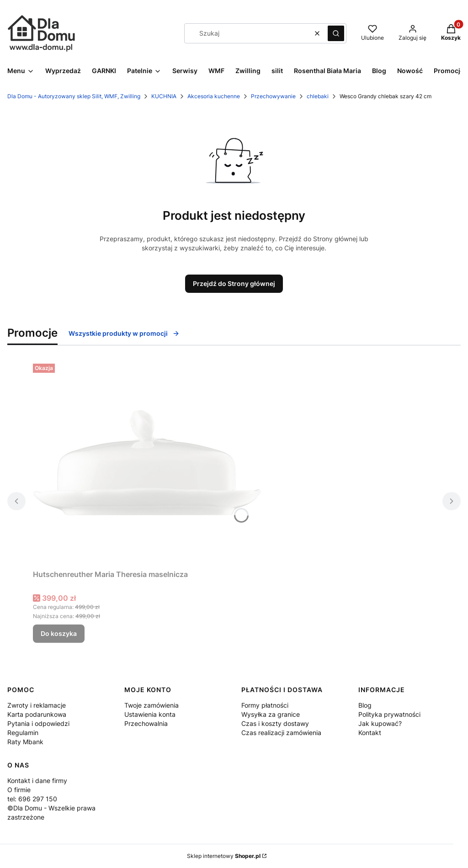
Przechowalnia (146, 723)
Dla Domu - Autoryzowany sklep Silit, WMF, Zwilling (74, 96)
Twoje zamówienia (152, 705)
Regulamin (23, 733)
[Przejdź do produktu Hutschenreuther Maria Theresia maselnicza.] (147, 463)
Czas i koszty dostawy (275, 723)
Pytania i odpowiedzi (38, 723)
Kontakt (370, 733)
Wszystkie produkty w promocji (124, 333)
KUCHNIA (164, 96)
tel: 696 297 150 (32, 799)
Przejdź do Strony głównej (234, 283)
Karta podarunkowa (37, 714)
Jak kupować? (380, 723)
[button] (336, 33)
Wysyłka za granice (271, 714)
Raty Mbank (25, 742)
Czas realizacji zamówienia (281, 733)
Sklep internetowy (224, 856)
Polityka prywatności (389, 714)
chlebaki (318, 96)
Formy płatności (265, 705)
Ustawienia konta (150, 714)
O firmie (19, 790)
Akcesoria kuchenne (214, 96)
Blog (365, 705)
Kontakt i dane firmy (37, 781)
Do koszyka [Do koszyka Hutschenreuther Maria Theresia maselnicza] (59, 633)
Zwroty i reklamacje (37, 705)
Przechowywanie (273, 96)
